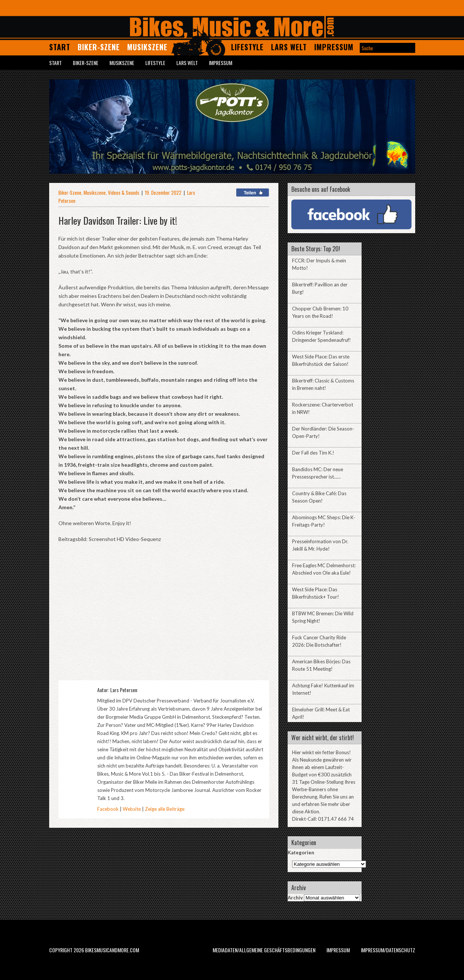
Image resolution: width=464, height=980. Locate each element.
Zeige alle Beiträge (165, 809)
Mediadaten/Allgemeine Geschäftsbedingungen (264, 950)
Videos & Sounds (124, 193)
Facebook (108, 809)
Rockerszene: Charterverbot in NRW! (323, 408)
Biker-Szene (99, 47)
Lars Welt (289, 47)
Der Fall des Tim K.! (313, 453)
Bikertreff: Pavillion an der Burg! (320, 288)
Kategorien (301, 853)
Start (60, 47)
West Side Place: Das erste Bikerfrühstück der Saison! (321, 360)
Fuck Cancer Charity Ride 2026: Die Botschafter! (319, 641)
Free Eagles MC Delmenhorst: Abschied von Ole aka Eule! (324, 569)
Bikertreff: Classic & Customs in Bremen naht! (323, 384)
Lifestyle (247, 47)
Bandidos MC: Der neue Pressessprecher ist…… (318, 473)
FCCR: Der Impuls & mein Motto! (319, 264)
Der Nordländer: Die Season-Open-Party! (323, 432)
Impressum (334, 47)
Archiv (295, 898)
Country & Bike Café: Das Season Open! (319, 497)
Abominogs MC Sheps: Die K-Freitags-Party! (324, 521)
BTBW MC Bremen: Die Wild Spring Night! (323, 617)
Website (132, 809)
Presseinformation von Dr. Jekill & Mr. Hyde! (320, 545)
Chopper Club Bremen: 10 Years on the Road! (320, 312)
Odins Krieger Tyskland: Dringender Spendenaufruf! (321, 336)
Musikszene (147, 47)
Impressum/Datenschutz (388, 950)
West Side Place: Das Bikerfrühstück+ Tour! (316, 593)
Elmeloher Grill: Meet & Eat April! (321, 713)
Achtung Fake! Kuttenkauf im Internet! (323, 689)
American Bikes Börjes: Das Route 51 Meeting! (321, 665)
